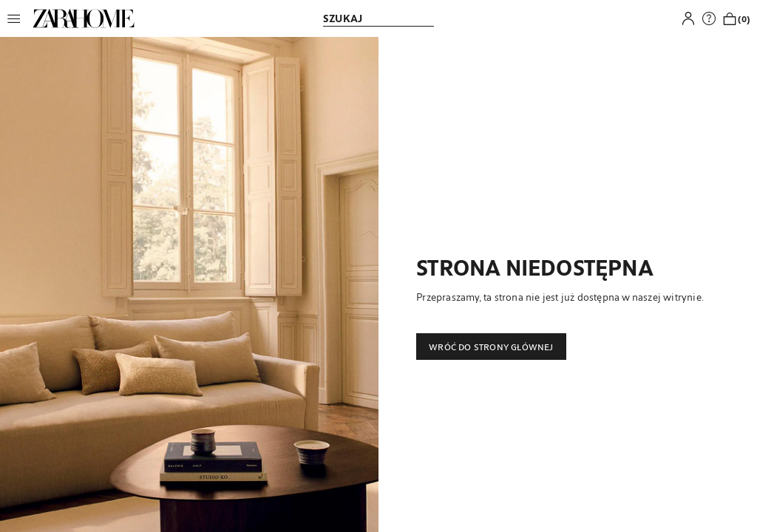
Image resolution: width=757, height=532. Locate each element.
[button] (18, 18)
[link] (84, 18)
